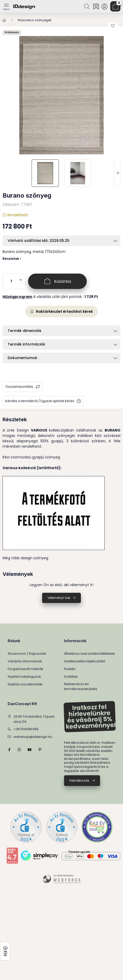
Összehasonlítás (19, 387)
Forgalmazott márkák (26, 669)
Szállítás (71, 677)
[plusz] (21, 278)
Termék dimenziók (24, 331)
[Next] (117, 173)
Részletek (11, 259)
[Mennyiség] (11, 281)
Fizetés (70, 669)
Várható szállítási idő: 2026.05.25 (39, 241)
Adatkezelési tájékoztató (85, 661)
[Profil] (104, 6)
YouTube (30, 750)
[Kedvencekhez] (113, 26)
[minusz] (21, 285)
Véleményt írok (59, 598)
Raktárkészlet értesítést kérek (62, 311)
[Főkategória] (4, 20)
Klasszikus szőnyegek (35, 20)
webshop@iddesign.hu (33, 737)
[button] (61, 95)
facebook (9, 750)
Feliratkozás (79, 780)
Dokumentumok (22, 358)
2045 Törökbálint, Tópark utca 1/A (34, 719)
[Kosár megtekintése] (115, 6)
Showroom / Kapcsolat (27, 654)
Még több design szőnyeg (25, 558)
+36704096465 (26, 729)
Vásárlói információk (25, 661)
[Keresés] (87, 6)
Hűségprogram (17, 297)
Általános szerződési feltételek (90, 654)
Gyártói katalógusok (24, 677)
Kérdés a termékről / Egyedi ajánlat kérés (40, 401)
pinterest (40, 750)
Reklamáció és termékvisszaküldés (81, 687)
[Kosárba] (57, 281)
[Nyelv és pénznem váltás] (5, 951)
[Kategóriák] (6, 5)
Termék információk (26, 344)
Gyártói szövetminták (25, 684)
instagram (19, 750)
